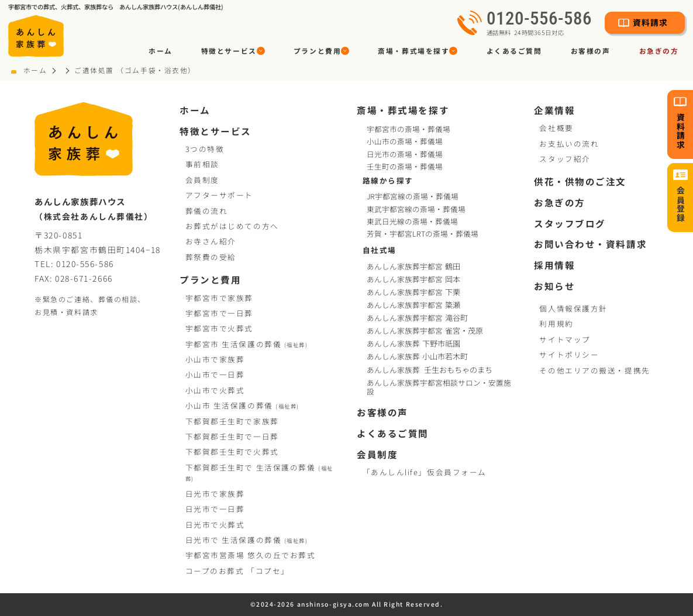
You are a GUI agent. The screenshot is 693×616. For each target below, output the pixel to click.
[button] (233, 51)
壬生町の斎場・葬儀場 (405, 166)
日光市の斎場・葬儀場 (405, 154)
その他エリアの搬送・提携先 (594, 370)
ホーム (161, 51)
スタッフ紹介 (565, 159)
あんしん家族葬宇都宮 (414, 266)
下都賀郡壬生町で (232, 421)
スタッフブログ (570, 223)
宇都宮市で (219, 298)
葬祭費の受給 (211, 257)
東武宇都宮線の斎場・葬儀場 (416, 209)
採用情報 (554, 265)
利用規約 (556, 323)
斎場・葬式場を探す (403, 110)
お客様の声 (591, 51)
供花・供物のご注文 (580, 181)
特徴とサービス (216, 131)
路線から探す (388, 180)
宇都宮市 (247, 344)
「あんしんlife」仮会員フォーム (425, 472)
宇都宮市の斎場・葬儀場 (408, 129)
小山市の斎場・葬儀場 (405, 141)
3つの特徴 (205, 149)
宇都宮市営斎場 (251, 555)
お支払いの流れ (569, 143)
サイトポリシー (569, 354)
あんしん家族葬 (414, 343)
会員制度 (202, 180)
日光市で (215, 494)
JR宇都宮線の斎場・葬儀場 (413, 196)
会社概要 (556, 128)
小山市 (242, 405)
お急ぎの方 (659, 51)
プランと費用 (210, 279)
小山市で (215, 359)
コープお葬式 (237, 571)
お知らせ (554, 286)
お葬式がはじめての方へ (232, 226)
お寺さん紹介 (211, 241)
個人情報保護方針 (573, 308)
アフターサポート (219, 195)
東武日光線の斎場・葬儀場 (412, 221)
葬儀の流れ (207, 211)
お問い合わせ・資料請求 (590, 244)
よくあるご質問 (514, 51)
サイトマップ (565, 339)
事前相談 (202, 164)
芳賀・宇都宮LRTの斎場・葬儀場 (423, 233)
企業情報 (554, 110)
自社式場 (380, 250)
